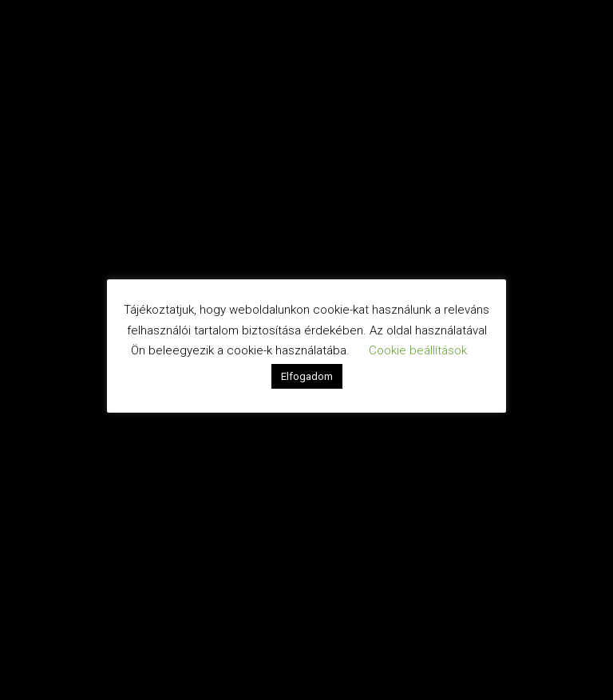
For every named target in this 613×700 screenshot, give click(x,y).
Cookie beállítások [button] (418, 350)
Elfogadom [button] (307, 376)
